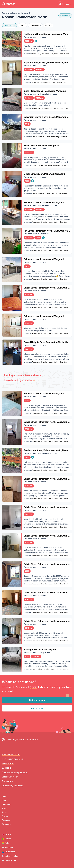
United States (9, 860)
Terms (5, 812)
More (49, 25)
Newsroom (6, 804)
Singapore (8, 847)
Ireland (6, 839)
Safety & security (10, 777)
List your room (37, 700)
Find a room (37, 708)
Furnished (65, 16)
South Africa (9, 852)
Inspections (7, 781)
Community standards (12, 786)
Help (4, 796)
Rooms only (9, 25)
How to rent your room (13, 759)
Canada (7, 834)
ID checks (6, 768)
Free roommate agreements (15, 772)
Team (4, 808)
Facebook (6, 820)
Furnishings (35, 25)
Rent (22, 25)
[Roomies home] (9, 4)
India (6, 843)
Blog (4, 800)
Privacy (5, 816)
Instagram (6, 824)
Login (68, 4)
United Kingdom (10, 856)
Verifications (8, 763)
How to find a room (11, 754)
